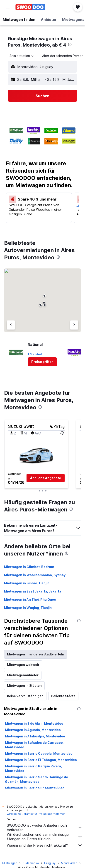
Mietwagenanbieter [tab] (23, 675)
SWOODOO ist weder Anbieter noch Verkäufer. (45, 828)
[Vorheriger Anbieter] (11, 325)
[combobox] (22, 56)
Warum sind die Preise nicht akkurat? (45, 845)
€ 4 (62, 45)
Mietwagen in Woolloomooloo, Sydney (35, 575)
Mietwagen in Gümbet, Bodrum (29, 567)
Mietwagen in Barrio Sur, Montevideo (35, 788)
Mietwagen (10, 863)
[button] (8, 7)
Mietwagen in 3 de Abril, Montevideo (34, 723)
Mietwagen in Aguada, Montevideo (33, 730)
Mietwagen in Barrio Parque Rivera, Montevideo (33, 768)
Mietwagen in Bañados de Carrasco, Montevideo (34, 745)
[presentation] (70, 45)
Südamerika (31, 863)
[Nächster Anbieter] (74, 325)
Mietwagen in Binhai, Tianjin (27, 583)
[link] (42, 362)
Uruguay (50, 863)
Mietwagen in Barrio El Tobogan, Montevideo (41, 760)
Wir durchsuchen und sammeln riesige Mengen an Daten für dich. (45, 837)
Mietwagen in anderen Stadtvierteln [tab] (36, 654)
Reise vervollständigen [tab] (25, 696)
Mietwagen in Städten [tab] (24, 686)
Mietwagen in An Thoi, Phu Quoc (30, 599)
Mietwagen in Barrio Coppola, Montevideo (39, 753)
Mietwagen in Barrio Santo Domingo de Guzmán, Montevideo (36, 779)
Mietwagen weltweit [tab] (23, 665)
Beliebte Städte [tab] (63, 696)
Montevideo (69, 863)
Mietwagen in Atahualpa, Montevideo (35, 736)
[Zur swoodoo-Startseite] (30, 7)
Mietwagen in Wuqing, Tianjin (28, 608)
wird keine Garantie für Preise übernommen (36, 814)
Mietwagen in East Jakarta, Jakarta (33, 591)
